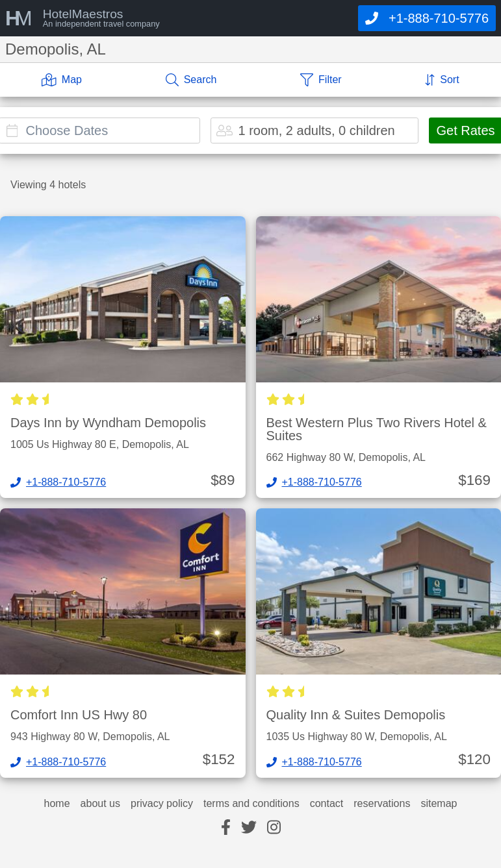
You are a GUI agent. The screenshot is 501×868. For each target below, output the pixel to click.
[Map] (62, 80)
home (57, 804)
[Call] (427, 18)
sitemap (439, 804)
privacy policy (162, 804)
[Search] (191, 80)
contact (327, 804)
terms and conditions (251, 804)
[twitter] (249, 828)
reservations (382, 804)
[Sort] (442, 80)
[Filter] (321, 80)
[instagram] (274, 828)
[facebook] (226, 828)
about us (100, 804)
